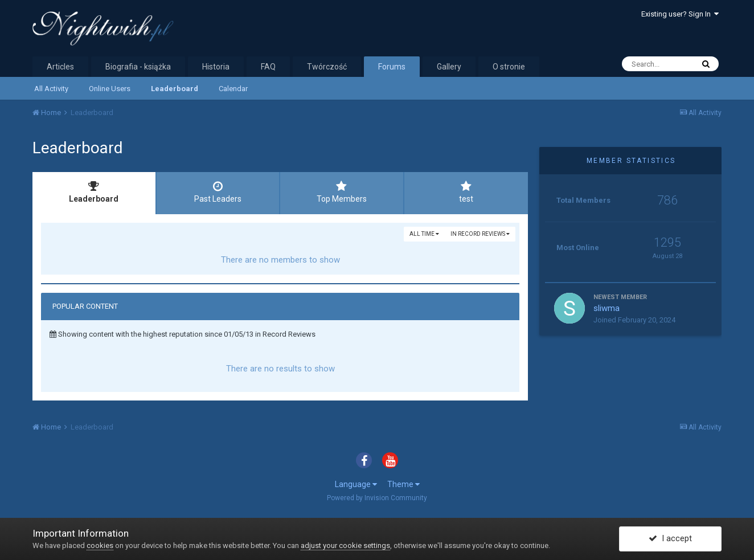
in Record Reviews (480, 234)
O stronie (509, 67)
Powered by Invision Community (377, 498)
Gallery (449, 67)
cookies (100, 545)
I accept (670, 539)
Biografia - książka (138, 67)
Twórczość (327, 67)
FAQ (268, 67)
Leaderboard (175, 89)
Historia (216, 67)
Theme (403, 484)
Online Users (110, 89)
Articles (60, 67)
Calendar (233, 89)
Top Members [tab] (342, 192)
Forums (392, 67)
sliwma (607, 308)
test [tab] (466, 192)
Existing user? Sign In (680, 14)
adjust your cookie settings (345, 545)
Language (356, 484)
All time (424, 234)
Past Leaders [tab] (218, 192)
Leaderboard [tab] (94, 192)
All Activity (51, 89)
